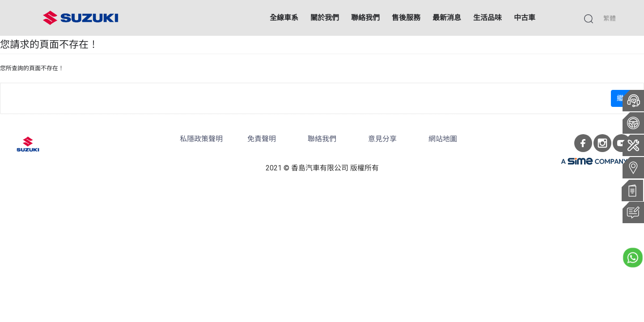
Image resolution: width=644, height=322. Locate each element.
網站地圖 (443, 139)
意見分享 (382, 139)
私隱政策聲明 (201, 139)
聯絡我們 (322, 139)
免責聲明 (262, 139)
